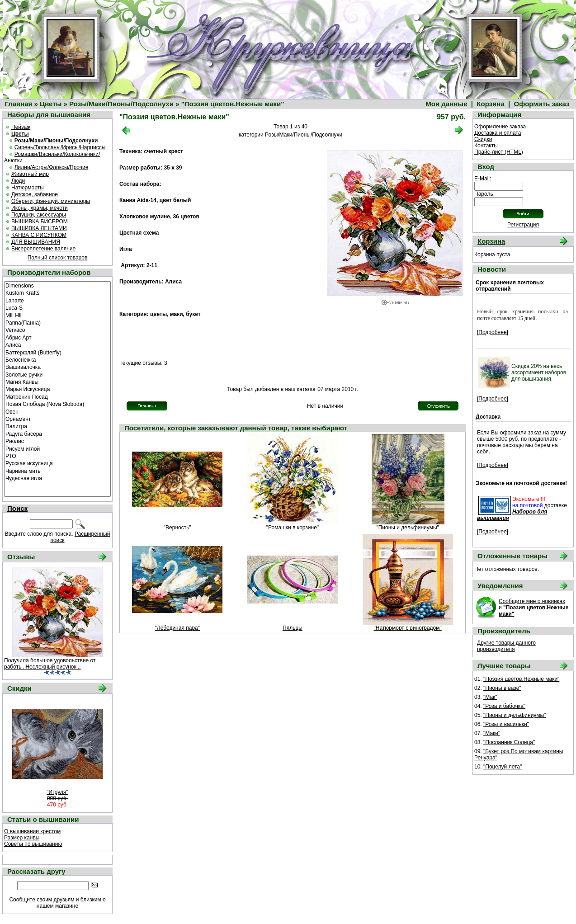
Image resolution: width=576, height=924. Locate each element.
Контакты (486, 146)
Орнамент (57, 419)
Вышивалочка (57, 367)
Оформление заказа (500, 127)
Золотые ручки (57, 374)
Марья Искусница (57, 389)
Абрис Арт (57, 337)
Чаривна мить (57, 471)
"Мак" (490, 697)
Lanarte (57, 300)
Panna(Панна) (57, 322)
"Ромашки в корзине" (293, 528)
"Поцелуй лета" (503, 767)
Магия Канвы (57, 382)
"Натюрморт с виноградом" (408, 628)
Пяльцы (293, 628)
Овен (57, 411)
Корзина (490, 104)
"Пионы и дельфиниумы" (407, 528)
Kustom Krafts (57, 292)
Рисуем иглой (57, 448)
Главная (18, 104)
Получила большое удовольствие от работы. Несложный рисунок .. (50, 664)
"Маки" (492, 733)
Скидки (483, 139)
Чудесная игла (57, 478)
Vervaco (57, 330)
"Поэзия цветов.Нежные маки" (521, 679)
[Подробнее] (493, 332)
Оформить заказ (542, 104)
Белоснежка (57, 359)
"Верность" (177, 528)
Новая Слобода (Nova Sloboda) (57, 404)
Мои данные (446, 104)
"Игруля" (57, 792)
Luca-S (57, 307)
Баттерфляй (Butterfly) (57, 352)
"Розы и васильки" (506, 724)
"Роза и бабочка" (504, 706)
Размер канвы (22, 838)
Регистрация (523, 225)
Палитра (57, 426)
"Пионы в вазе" (502, 688)
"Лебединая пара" (177, 628)
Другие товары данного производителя (506, 646)
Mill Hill (57, 315)
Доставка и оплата (498, 133)
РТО (57, 456)
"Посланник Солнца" (509, 742)
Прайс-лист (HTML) (499, 152)
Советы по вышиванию (33, 844)
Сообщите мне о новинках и (534, 608)
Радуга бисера (57, 434)
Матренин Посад (57, 396)
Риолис (57, 441)
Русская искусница (57, 463)
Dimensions (57, 285)
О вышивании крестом (32, 831)
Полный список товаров (58, 258)
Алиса (57, 344)
